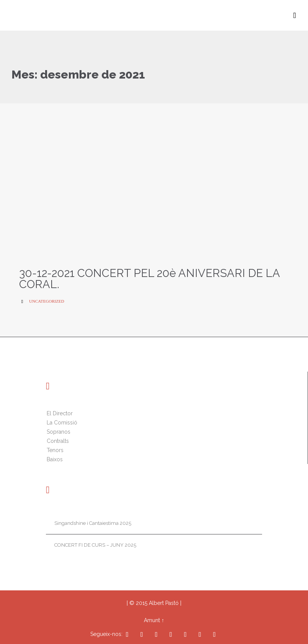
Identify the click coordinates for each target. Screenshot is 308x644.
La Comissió (62, 423)
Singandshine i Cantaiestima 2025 (93, 523)
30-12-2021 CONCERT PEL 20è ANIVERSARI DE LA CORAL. (149, 279)
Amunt (152, 620)
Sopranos (59, 432)
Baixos (55, 459)
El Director (60, 413)
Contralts (58, 441)
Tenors (55, 450)
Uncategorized (47, 301)
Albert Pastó (164, 603)
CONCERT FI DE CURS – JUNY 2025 (95, 545)
